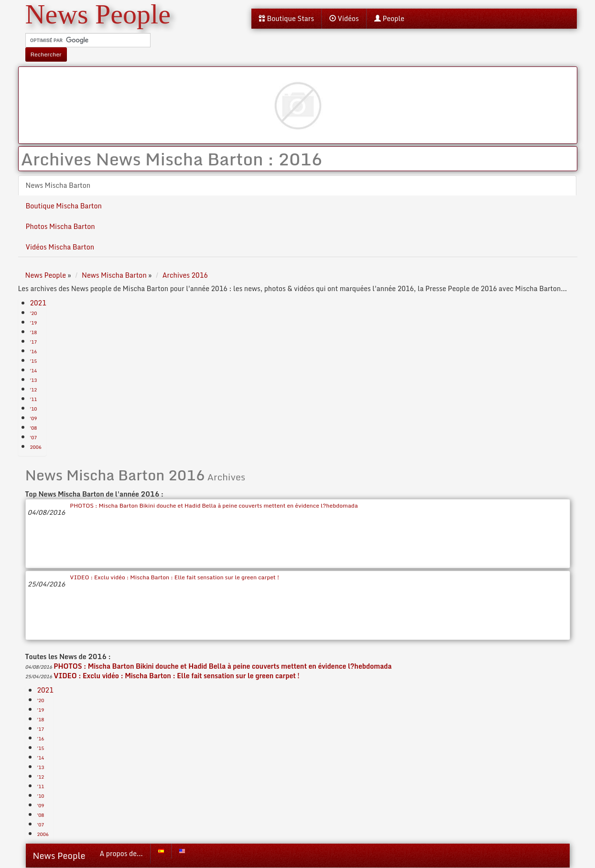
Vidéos (344, 18)
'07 (34, 437)
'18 (34, 332)
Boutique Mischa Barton (64, 206)
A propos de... (121, 853)
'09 (34, 418)
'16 (34, 351)
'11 (34, 399)
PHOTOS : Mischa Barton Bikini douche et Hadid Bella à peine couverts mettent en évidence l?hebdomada (214, 505)
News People (59, 856)
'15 (34, 361)
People (389, 18)
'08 (34, 428)
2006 (36, 447)
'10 (34, 409)
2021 (38, 303)
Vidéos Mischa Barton (60, 247)
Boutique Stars (286, 18)
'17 (34, 342)
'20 (34, 313)
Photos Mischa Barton (60, 226)
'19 (34, 323)
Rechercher (46, 54)
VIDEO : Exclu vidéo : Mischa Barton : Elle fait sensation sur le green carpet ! (174, 577)
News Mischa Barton (58, 185)
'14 (34, 370)
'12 (34, 390)
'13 (34, 380)
